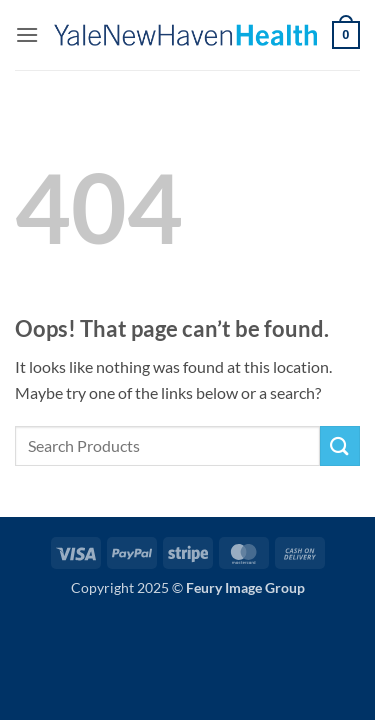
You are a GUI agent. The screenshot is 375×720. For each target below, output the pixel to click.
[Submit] (340, 445)
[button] (27, 34)
